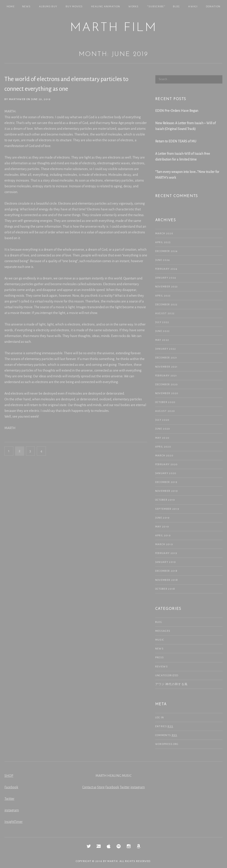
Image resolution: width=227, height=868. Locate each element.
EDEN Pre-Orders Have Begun (177, 111)
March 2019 (164, 544)
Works (134, 7)
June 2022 (162, 331)
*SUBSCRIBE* (156, 7)
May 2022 (162, 340)
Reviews (161, 667)
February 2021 (166, 376)
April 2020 (163, 447)
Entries (164, 727)
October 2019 (165, 500)
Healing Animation (106, 7)
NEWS (26, 7)
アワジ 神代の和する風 (171, 684)
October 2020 (165, 402)
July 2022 (162, 322)
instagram (12, 810)
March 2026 (164, 233)
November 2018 (167, 580)
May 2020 (162, 438)
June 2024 (163, 260)
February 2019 (166, 553)
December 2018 (166, 571)
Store (101, 787)
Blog (176, 7)
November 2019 (167, 491)
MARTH (113, 861)
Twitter (9, 799)
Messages (163, 631)
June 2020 (163, 429)
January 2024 (166, 278)
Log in (160, 718)
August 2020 (165, 411)
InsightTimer (14, 822)
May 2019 (162, 527)
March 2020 (164, 456)
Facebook (11, 787)
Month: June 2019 (113, 54)
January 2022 (166, 349)
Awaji (193, 7)
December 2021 (166, 358)
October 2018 (165, 589)
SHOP (9, 776)
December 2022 (166, 305)
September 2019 (167, 509)
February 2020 (166, 464)
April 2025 (163, 242)
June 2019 (162, 518)
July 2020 (162, 420)
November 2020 (167, 393)
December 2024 (166, 251)
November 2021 (166, 367)
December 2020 (167, 385)
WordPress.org (167, 744)
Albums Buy (48, 7)
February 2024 (166, 269)
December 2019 (166, 482)
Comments (166, 735)
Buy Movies (74, 7)
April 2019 (163, 536)
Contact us (89, 787)
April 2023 (163, 296)
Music (160, 640)
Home (11, 7)
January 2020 (166, 473)
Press (160, 658)
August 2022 (165, 313)
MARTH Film (113, 28)
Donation (213, 7)
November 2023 (166, 287)
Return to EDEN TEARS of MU (176, 141)
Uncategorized (167, 675)
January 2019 (166, 562)
